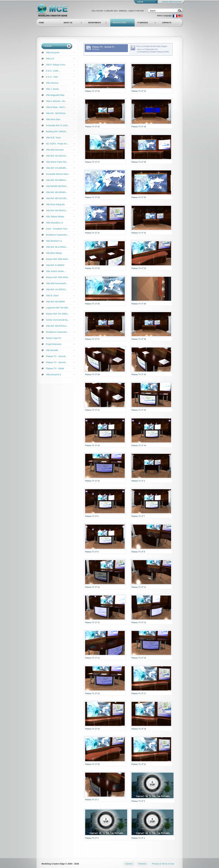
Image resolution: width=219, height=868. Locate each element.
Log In (140, 2)
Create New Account (172, 2)
